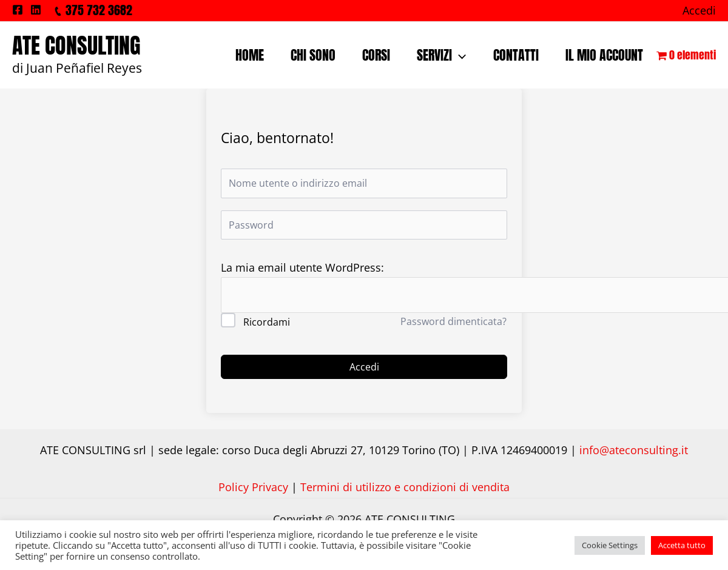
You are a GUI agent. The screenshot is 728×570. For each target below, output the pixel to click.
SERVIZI (441, 55)
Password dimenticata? (453, 321)
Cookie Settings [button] (610, 545)
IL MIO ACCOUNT (604, 55)
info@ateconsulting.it (634, 450)
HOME (250, 55)
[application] (459, 55)
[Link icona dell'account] (699, 11)
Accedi (364, 367)
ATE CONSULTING (76, 45)
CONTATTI (516, 55)
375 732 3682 (99, 10)
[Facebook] (18, 10)
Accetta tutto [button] (682, 545)
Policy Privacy (253, 487)
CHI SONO (313, 55)
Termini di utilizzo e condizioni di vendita (405, 487)
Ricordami (267, 322)
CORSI (376, 55)
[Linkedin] (36, 10)
